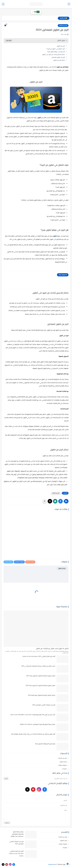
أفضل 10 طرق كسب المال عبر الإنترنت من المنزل (52, 649)
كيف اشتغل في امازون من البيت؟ (56, 49)
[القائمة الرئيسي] (69, 4)
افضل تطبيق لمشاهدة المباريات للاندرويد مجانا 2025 (40, 686)
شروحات (65, 769)
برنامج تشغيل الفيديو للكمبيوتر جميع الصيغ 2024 (42, 695)
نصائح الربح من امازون (59, 60)
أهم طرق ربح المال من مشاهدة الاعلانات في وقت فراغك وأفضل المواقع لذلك (33, 734)
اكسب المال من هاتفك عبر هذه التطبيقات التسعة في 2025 (38, 666)
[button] (61, 501)
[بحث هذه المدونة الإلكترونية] (39, 779)
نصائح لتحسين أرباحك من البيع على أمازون (54, 55)
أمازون (39, 118)
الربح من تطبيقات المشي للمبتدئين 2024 (44, 705)
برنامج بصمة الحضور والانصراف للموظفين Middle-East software (38, 724)
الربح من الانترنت (63, 26)
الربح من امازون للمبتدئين (58, 57)
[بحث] (3, 4)
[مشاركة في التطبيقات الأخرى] (45, 501)
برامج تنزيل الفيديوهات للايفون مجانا (45, 744)
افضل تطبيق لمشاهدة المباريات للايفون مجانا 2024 (41, 676)
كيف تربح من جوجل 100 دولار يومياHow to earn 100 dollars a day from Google (33, 715)
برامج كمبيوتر (63, 762)
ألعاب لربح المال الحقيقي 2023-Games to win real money (39, 657)
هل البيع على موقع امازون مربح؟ (56, 52)
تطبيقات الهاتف (63, 765)
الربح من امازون (61, 46)
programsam (52, 865)
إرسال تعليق (62, 568)
